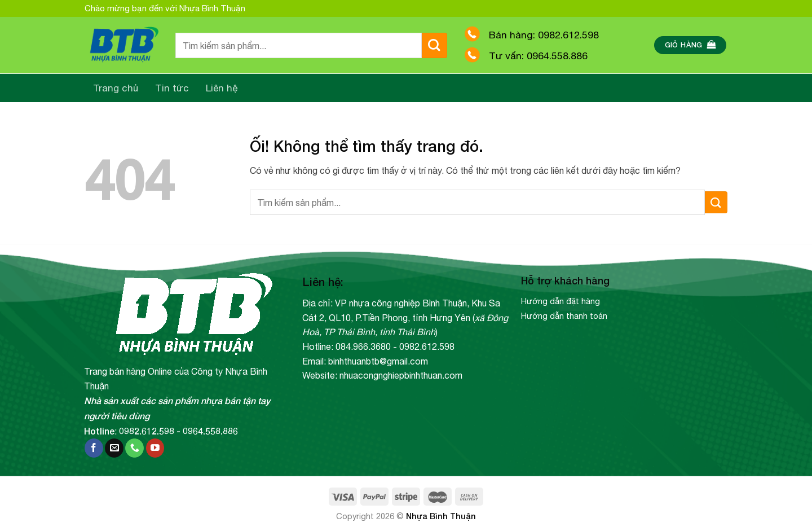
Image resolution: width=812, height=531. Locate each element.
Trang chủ (116, 88)
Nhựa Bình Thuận (441, 516)
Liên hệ (222, 88)
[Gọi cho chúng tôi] (134, 448)
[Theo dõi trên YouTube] (155, 448)
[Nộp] (434, 45)
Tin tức (172, 88)
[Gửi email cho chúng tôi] (114, 448)
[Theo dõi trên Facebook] (94, 448)
